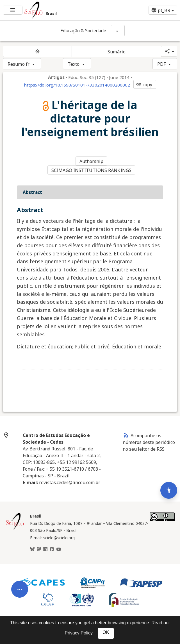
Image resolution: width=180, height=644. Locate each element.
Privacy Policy (78, 633)
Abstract (32, 192)
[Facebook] (52, 549)
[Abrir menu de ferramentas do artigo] (20, 593)
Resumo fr (19, 64)
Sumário (117, 52)
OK (106, 632)
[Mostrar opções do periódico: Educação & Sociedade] (118, 31)
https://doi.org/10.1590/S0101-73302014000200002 (77, 85)
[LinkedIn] (45, 549)
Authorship (92, 161)
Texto (74, 64)
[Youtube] (59, 549)
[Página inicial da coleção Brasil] (15, 529)
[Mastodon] (39, 549)
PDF (161, 64)
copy (144, 85)
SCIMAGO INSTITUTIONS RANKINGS (91, 170)
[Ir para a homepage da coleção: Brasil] (60, 10)
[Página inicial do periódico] (37, 51)
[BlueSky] (32, 549)
